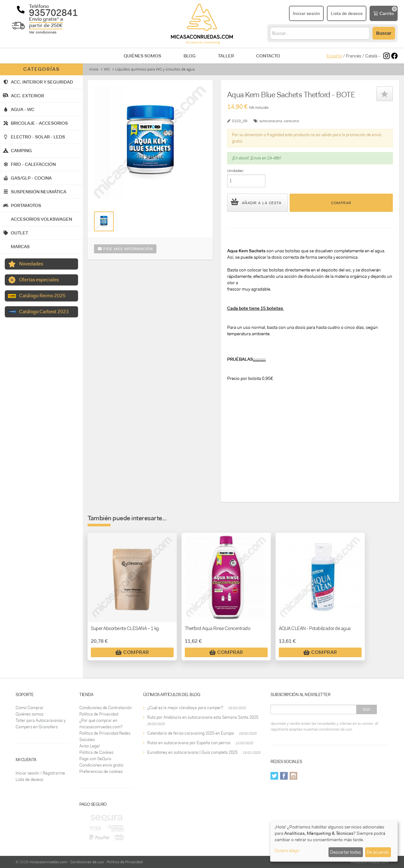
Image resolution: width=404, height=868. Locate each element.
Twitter (274, 776)
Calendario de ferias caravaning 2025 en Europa (191, 733)
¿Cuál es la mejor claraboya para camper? (185, 708)
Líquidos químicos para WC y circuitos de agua (155, 69)
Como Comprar (30, 708)
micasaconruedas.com (48, 862)
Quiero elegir (287, 850)
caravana (291, 121)
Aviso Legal (90, 746)
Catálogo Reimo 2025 (42, 296)
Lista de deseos (29, 779)
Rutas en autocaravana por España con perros (189, 743)
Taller (226, 56)
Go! (367, 709)
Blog (190, 56)
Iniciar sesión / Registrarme (40, 773)
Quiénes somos (142, 56)
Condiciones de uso (87, 862)
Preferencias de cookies (101, 772)
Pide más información (125, 249)
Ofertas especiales (39, 280)
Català (371, 56)
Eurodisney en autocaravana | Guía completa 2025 (192, 752)
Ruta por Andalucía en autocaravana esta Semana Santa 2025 (203, 717)
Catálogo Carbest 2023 (44, 312)
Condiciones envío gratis (101, 765)
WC (107, 69)
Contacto (268, 56)
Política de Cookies (96, 752)
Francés (354, 56)
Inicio (94, 69)
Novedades (31, 264)
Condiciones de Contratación (105, 708)
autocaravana (271, 121)
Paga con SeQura (95, 759)
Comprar (341, 203)
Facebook (284, 776)
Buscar (384, 33)
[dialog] (334, 841)
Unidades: (236, 171)
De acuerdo (378, 852)
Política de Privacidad (99, 714)
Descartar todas (346, 852)
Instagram (293, 776)
